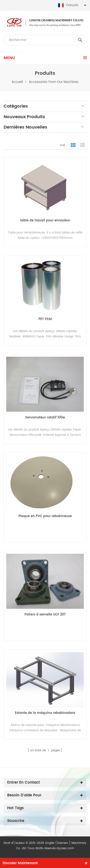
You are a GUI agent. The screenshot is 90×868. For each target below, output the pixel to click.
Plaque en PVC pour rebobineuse (45, 516)
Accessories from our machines (54, 82)
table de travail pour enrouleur (45, 221)
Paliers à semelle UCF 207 (45, 615)
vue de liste (82, 145)
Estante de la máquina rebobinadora (45, 713)
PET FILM (45, 319)
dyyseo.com (65, 848)
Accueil (17, 82)
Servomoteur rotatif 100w (45, 418)
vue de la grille (73, 145)
